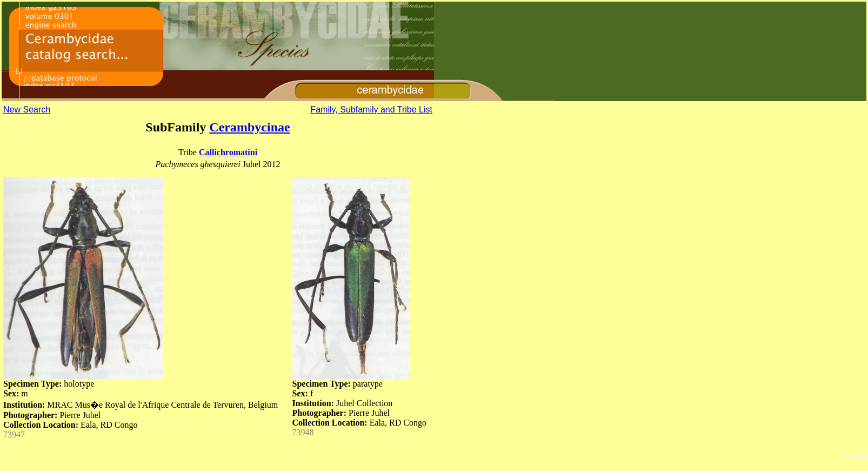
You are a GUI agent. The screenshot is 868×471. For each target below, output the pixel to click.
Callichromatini (228, 152)
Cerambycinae (249, 127)
